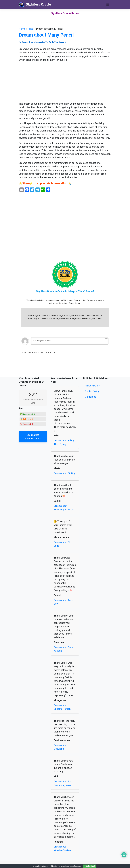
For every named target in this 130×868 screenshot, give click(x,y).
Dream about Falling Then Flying (64, 442)
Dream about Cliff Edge (63, 544)
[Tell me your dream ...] (70, 341)
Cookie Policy (92, 391)
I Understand (90, 866)
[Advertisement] (65, 82)
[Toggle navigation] (108, 5)
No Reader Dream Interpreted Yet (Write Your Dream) (42, 42)
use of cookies (76, 866)
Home (22, 29)
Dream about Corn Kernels (63, 649)
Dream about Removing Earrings (64, 508)
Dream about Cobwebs (61, 747)
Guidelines (91, 397)
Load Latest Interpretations (33, 437)
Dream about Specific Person (62, 707)
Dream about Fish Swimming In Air (63, 783)
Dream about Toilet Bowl (64, 602)
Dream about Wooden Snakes (62, 848)
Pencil (31, 29)
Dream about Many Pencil (46, 35)
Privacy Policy (92, 386)
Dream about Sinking (65, 473)
